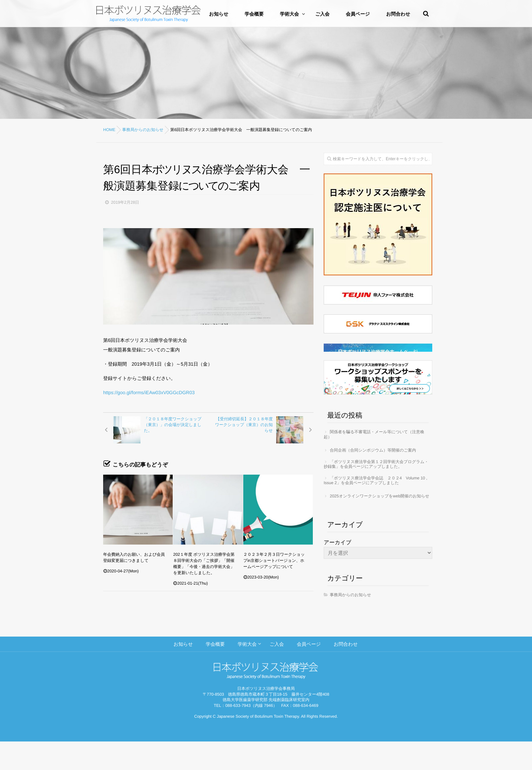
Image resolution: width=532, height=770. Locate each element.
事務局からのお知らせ (350, 623)
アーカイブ (338, 571)
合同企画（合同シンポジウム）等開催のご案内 (373, 479)
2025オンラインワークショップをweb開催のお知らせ (379, 525)
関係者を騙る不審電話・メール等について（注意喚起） (374, 463)
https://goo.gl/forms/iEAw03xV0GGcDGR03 (149, 392)
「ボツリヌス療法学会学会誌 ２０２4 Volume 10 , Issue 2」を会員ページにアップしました (375, 509)
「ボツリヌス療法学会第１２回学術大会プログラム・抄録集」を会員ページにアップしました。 (376, 493)
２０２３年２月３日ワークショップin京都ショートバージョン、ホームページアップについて (274, 561)
